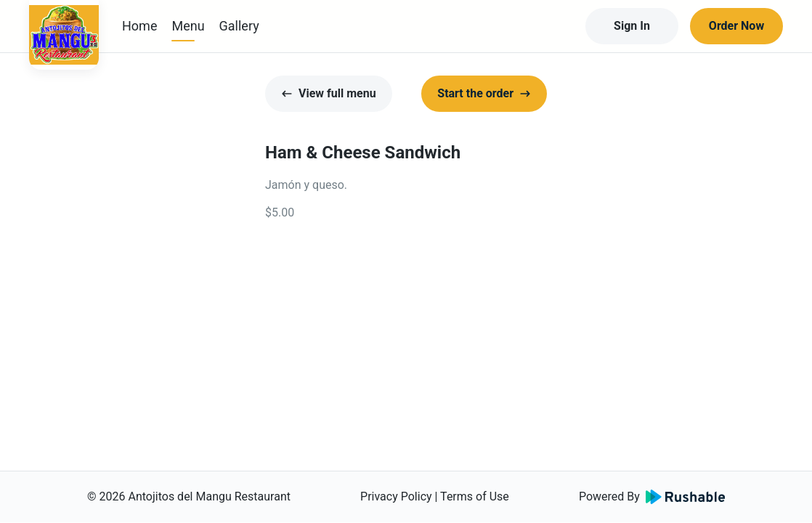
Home (139, 26)
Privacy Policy (396, 496)
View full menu (329, 93)
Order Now (736, 26)
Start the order (484, 93)
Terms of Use (475, 496)
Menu (188, 26)
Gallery (239, 26)
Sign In (632, 26)
